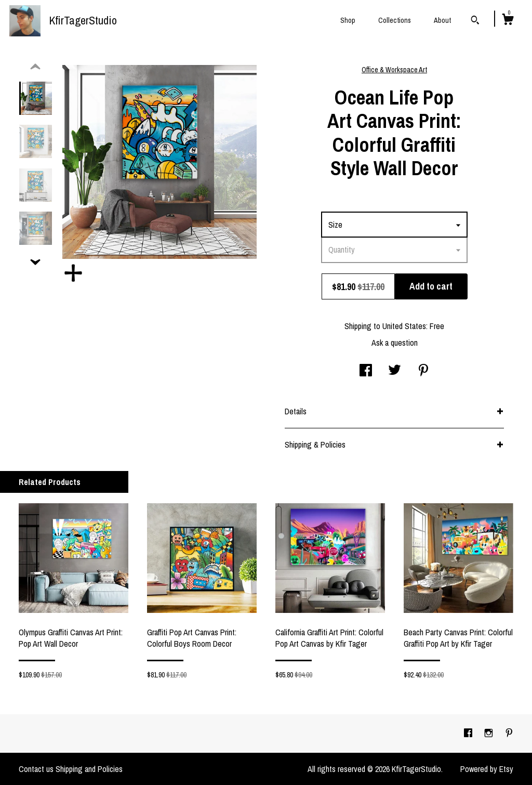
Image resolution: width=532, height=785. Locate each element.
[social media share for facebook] (366, 371)
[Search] (475, 21)
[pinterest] (509, 733)
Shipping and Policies (89, 769)
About (442, 20)
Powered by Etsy (487, 769)
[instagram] (490, 733)
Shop (348, 20)
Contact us (36, 769)
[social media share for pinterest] (423, 371)
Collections (395, 20)
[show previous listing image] (35, 67)
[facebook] (469, 733)
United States (404, 326)
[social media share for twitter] (395, 371)
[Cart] (508, 21)
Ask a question (395, 343)
